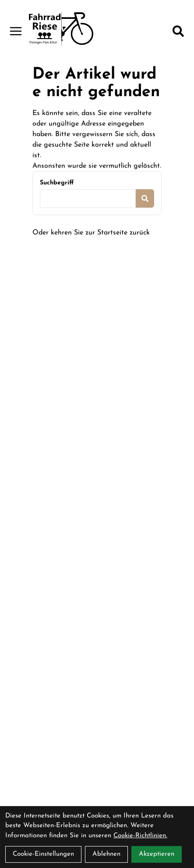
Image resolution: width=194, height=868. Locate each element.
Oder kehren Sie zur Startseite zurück (91, 233)
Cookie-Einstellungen (43, 854)
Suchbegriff (57, 183)
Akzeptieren (157, 854)
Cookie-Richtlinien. (140, 836)
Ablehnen (106, 854)
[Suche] (178, 31)
